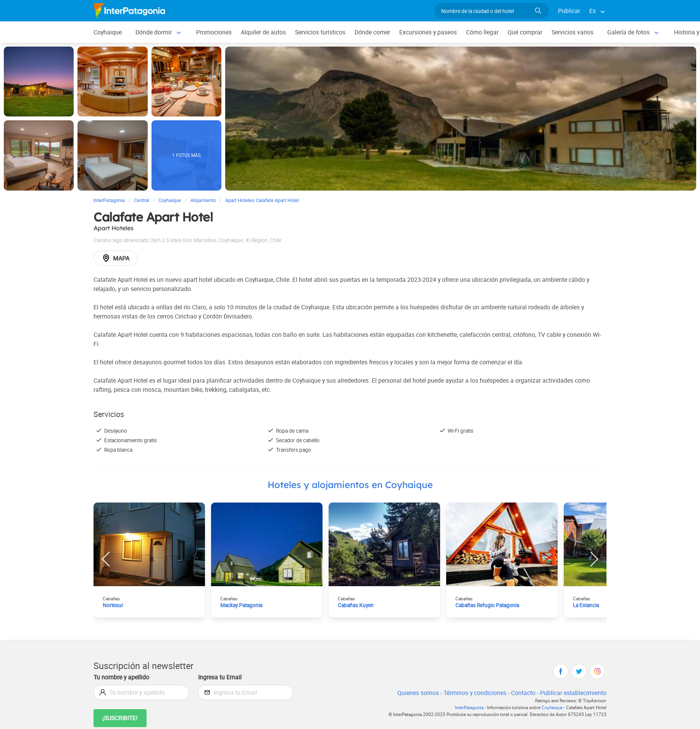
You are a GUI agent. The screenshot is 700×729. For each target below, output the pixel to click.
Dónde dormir (154, 32)
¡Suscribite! (120, 718)
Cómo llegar (482, 32)
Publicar (569, 11)
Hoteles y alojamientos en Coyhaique (350, 485)
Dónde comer (372, 32)
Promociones (214, 32)
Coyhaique (108, 32)
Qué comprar (525, 32)
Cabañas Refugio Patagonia (487, 605)
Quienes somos (418, 693)
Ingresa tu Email (220, 677)
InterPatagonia (469, 707)
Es (593, 11)
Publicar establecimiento (573, 693)
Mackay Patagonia (241, 605)
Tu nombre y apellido (121, 677)
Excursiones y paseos (428, 32)
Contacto (523, 693)
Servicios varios (573, 32)
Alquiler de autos (263, 32)
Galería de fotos (628, 32)
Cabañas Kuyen (356, 605)
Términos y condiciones (475, 693)
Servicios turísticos (320, 32)
